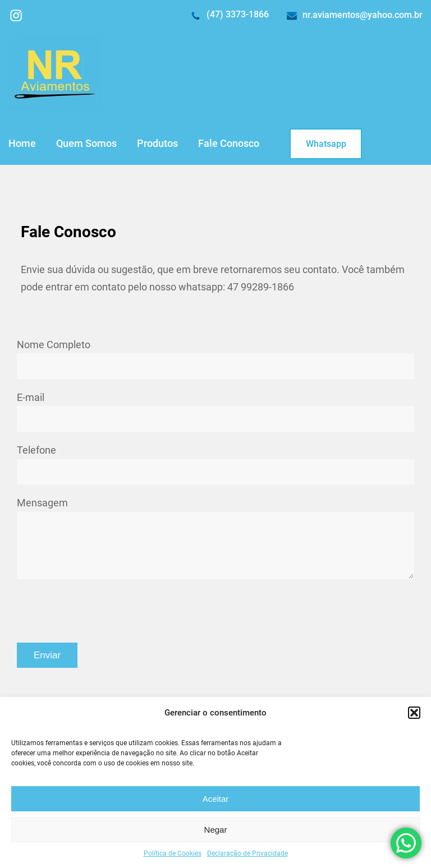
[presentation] (102, 611)
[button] (414, 713)
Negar (216, 830)
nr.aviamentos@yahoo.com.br (363, 15)
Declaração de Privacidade (247, 853)
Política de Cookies (173, 853)
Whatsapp (326, 144)
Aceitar (216, 799)
